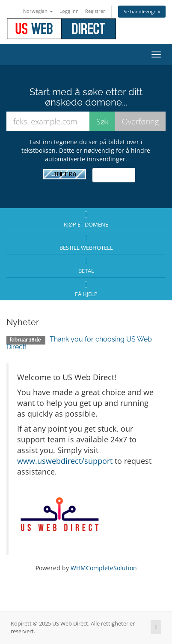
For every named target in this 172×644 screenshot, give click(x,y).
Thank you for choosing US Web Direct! (79, 343)
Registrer (95, 11)
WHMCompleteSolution (104, 568)
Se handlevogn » (142, 11)
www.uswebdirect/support (65, 461)
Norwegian (38, 11)
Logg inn (69, 11)
